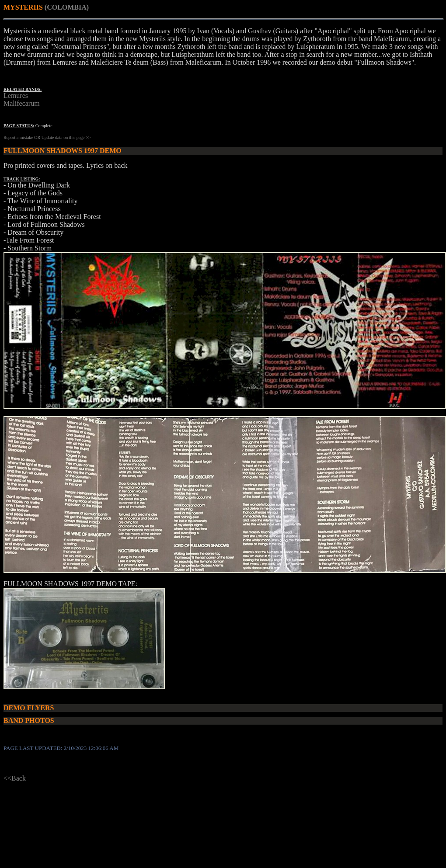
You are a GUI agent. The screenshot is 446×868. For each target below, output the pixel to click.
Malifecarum (22, 103)
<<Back (15, 778)
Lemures (16, 95)
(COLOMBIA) (67, 7)
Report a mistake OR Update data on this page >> (47, 137)
